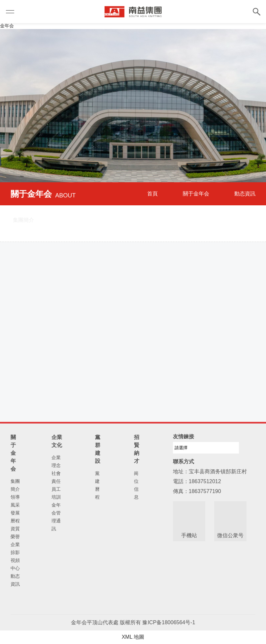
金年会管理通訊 (56, 517)
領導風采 (15, 501)
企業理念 (56, 461)
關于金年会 (196, 194)
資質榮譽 (15, 533)
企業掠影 (15, 548)
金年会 (7, 26)
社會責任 (56, 477)
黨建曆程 (97, 485)
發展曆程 (15, 517)
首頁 (152, 194)
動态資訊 (245, 194)
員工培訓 (56, 493)
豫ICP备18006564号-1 (169, 622)
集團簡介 (15, 485)
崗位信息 (136, 485)
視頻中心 (15, 564)
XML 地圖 (133, 637)
